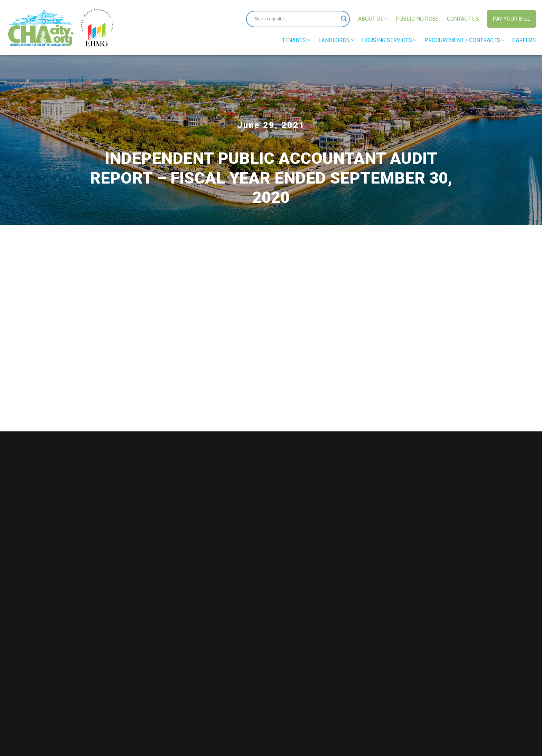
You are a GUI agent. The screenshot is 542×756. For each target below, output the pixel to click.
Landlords (336, 40)
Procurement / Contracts (464, 40)
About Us (373, 19)
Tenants (296, 40)
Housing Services (389, 40)
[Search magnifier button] (342, 19)
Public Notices (417, 19)
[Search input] (295, 19)
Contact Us (463, 19)
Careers (524, 40)
